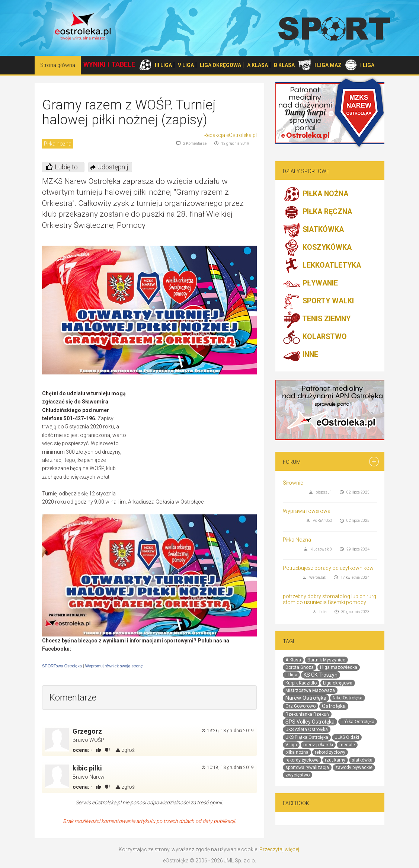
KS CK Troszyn (321, 675)
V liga (291, 745)
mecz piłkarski (318, 745)
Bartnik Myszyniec (326, 660)
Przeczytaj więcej (279, 849)
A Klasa (293, 660)
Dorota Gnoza (300, 667)
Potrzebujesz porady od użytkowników (328, 568)
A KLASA (258, 65)
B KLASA (284, 65)
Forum (292, 462)
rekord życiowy (330, 752)
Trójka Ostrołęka (358, 722)
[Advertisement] (194, 443)
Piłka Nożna (297, 540)
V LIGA (186, 65)
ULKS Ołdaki (347, 737)
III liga (291, 675)
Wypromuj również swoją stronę (114, 666)
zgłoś (125, 750)
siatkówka (362, 760)
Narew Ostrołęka (306, 698)
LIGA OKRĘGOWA (220, 65)
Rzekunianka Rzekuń (307, 714)
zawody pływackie (354, 768)
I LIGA (367, 65)
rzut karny (335, 760)
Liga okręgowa (338, 683)
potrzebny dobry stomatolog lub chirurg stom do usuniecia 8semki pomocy (330, 599)
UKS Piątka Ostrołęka (307, 737)
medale (347, 745)
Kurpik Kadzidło (301, 683)
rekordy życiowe (302, 760)
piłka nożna (297, 752)
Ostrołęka (334, 706)
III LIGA (163, 65)
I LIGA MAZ (328, 65)
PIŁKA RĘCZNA (317, 212)
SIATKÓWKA (313, 230)
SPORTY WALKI (318, 301)
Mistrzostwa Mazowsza (310, 690)
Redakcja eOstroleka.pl (230, 135)
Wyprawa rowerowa (307, 511)
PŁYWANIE (310, 284)
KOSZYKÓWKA (317, 248)
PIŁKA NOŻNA (316, 194)
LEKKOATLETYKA (322, 266)
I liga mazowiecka (339, 667)
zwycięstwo (298, 775)
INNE (300, 355)
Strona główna (58, 65)
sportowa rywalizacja (307, 768)
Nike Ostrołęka (348, 698)
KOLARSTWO (315, 337)
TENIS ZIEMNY (317, 319)
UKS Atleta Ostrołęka (307, 730)
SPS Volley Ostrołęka (310, 722)
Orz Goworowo (300, 706)
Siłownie (293, 483)
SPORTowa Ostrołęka (62, 666)
